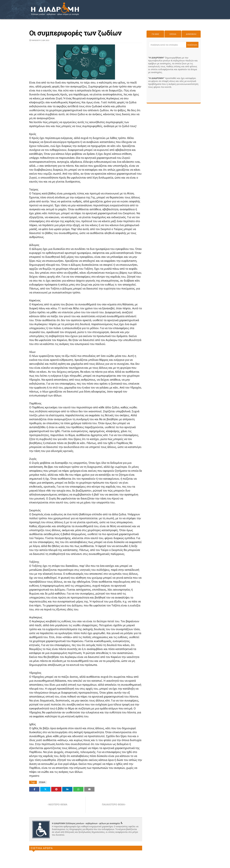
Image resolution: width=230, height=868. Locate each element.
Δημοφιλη (191, 34)
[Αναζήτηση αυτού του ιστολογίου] (168, 45)
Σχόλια (173, 34)
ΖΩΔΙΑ (42, 782)
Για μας (155, 34)
